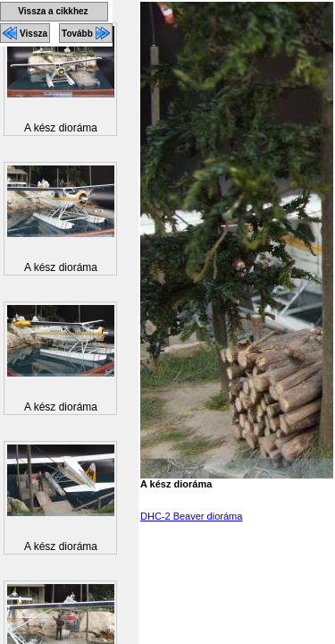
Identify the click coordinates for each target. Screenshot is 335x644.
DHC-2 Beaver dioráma (191, 516)
